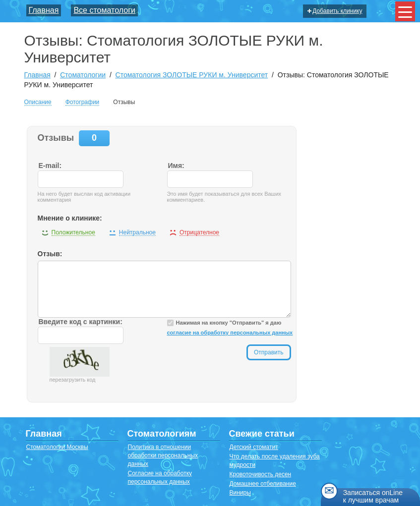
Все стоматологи (104, 10)
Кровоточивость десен (261, 474)
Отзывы (124, 102)
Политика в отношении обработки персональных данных (163, 455)
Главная (44, 10)
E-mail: (50, 166)
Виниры (240, 493)
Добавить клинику (335, 11)
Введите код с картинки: (81, 322)
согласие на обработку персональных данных (230, 333)
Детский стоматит (254, 447)
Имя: (176, 166)
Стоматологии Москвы (57, 447)
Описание (38, 102)
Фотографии (83, 102)
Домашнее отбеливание (263, 484)
